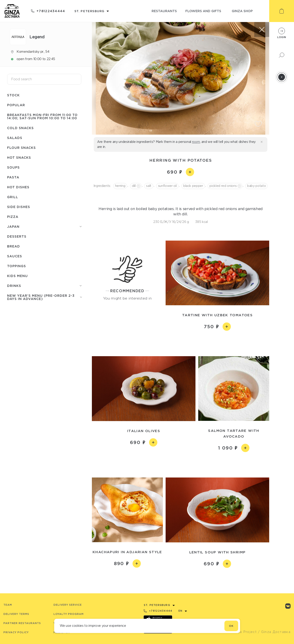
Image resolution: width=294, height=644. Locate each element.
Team (8, 605)
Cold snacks (20, 128)
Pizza (13, 217)
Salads (15, 138)
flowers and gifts (203, 11)
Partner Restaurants (22, 623)
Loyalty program (69, 614)
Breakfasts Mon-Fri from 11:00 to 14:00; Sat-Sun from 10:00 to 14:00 (42, 116)
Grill (13, 197)
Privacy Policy (16, 632)
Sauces (15, 256)
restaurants (164, 11)
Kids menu (17, 276)
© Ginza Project (242, 632)
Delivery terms (16, 614)
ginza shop (242, 11)
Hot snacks (19, 157)
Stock (13, 95)
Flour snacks (21, 148)
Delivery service (68, 605)
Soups (13, 167)
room (196, 142)
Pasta (13, 177)
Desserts (17, 236)
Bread (14, 246)
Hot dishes (18, 187)
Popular (16, 105)
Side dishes (19, 207)
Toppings (17, 266)
